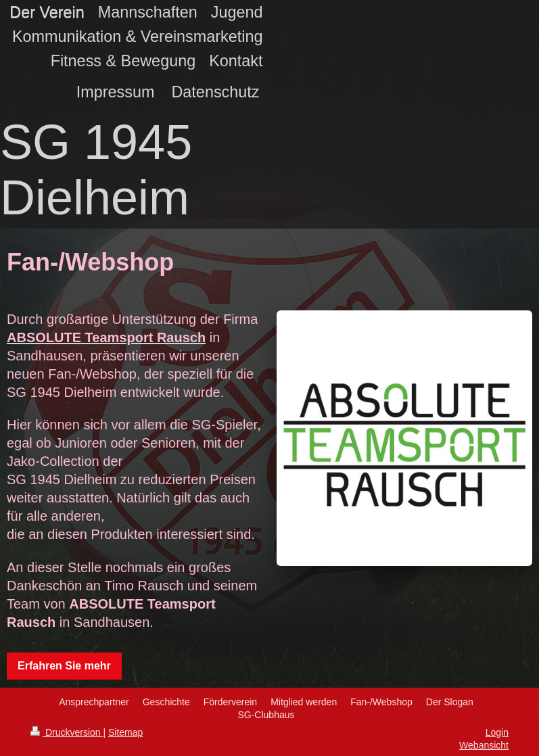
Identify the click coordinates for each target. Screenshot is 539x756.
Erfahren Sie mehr (64, 666)
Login (497, 732)
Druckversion (67, 732)
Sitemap (125, 732)
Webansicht (484, 745)
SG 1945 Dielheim (96, 170)
